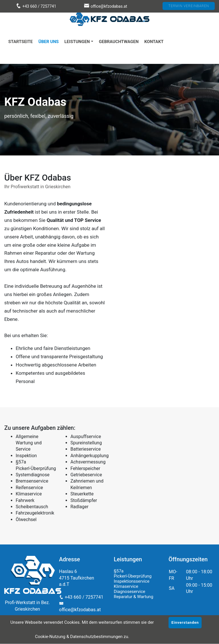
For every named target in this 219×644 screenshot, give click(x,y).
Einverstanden (185, 622)
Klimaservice (126, 586)
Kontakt (154, 42)
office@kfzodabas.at (109, 6)
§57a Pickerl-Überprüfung (133, 574)
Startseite (21, 42)
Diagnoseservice (129, 592)
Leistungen (77, 42)
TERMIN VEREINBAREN (189, 6)
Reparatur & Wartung (133, 597)
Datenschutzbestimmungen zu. (100, 637)
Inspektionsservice (132, 581)
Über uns (49, 42)
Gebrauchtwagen (119, 42)
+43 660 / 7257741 (36, 6)
